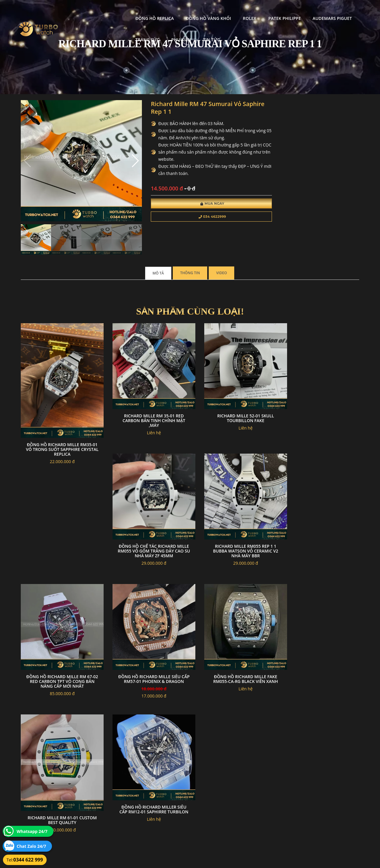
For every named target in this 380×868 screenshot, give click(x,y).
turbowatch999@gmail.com (54, 814)
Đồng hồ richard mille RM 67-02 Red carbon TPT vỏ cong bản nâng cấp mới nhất (233, 531)
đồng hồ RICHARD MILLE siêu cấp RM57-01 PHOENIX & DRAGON (320, 528)
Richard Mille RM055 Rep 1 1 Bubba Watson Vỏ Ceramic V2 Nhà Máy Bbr (147, 531)
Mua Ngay (198, 204)
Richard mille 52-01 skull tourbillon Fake (233, 403)
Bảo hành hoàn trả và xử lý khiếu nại (235, 793)
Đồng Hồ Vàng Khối (152, 11)
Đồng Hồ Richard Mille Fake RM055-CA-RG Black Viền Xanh (60, 654)
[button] (125, 157)
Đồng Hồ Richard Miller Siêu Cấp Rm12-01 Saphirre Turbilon (233, 654)
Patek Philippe (228, 11)
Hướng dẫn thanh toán (155, 800)
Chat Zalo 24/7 (31, 846)
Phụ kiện (89, 32)
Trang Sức (319, 11)
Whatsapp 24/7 (32, 831)
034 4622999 (198, 217)
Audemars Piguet (275, 11)
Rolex (193, 11)
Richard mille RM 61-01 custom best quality (147, 664)
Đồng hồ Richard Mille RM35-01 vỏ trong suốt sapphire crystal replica (60, 432)
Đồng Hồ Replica (98, 11)
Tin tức (119, 32)
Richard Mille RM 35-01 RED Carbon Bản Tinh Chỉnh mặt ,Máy (147, 405)
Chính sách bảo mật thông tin (161, 793)
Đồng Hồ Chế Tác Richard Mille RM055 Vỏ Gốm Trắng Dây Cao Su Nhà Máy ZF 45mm (320, 405)
